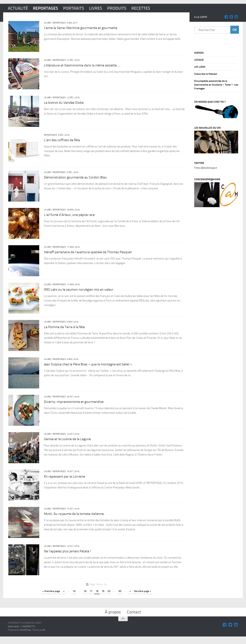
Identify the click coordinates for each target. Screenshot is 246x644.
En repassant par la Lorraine (64, 482)
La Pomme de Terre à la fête (64, 331)
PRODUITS (124, 9)
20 (109, 598)
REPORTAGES (48, 9)
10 (74, 598)
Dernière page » (143, 598)
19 (103, 598)
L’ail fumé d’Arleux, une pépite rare (69, 218)
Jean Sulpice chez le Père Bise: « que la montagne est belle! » (88, 369)
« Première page (51, 598)
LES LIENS (200, 68)
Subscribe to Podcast (206, 75)
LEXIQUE (199, 61)
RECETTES (150, 9)
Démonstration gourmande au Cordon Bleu (75, 180)
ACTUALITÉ (19, 9)
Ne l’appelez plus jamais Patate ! (67, 558)
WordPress (26, 637)
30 (120, 598)
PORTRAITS (79, 9)
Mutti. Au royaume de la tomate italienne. (74, 520)
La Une (47, 24)
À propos (112, 619)
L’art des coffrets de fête (62, 142)
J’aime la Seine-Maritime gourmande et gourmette (81, 29)
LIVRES (102, 9)
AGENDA (199, 54)
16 (85, 598)
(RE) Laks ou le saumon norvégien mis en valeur (79, 293)
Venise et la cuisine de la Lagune (67, 444)
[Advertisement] (218, 263)
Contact (135, 619)
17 (91, 598)
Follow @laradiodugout (206, 169)
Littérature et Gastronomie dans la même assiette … (82, 67)
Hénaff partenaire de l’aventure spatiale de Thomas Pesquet (88, 255)
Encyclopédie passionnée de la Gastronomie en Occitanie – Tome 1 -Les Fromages (216, 86)
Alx (44, 637)
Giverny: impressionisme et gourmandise (74, 406)
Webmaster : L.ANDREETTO (21, 634)
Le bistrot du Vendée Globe (64, 104)
